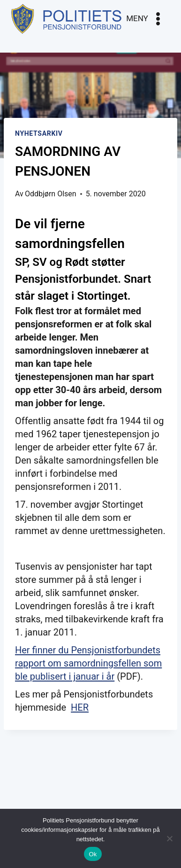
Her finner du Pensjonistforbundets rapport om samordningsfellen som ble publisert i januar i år (88, 663)
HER (80, 707)
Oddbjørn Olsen (51, 194)
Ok (93, 854)
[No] (169, 838)
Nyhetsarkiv (39, 133)
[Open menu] (146, 19)
